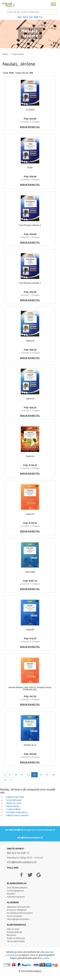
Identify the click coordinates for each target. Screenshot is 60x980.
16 (53, 775)
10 (16, 775)
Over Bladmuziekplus (17, 888)
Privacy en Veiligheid (17, 910)
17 (5, 780)
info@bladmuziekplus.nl (30, 838)
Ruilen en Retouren (16, 938)
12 (28, 775)
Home (5, 54)
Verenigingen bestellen (18, 919)
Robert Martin (13, 806)
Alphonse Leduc (14, 803)
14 (41, 775)
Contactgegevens (15, 891)
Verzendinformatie (16, 941)
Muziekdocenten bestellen (20, 913)
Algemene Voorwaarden (18, 907)
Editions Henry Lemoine (17, 815)
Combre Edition (13, 809)
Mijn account (13, 929)
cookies (46, 958)
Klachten (11, 894)
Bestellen (12, 935)
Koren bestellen (15, 916)
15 (47, 775)
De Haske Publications (17, 812)
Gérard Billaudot (14, 800)
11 (22, 775)
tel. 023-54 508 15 (30, 17)
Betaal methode (15, 932)
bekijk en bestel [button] (30, 127)
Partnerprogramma (16, 897)
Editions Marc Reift (15, 797)
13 (34, 775)
